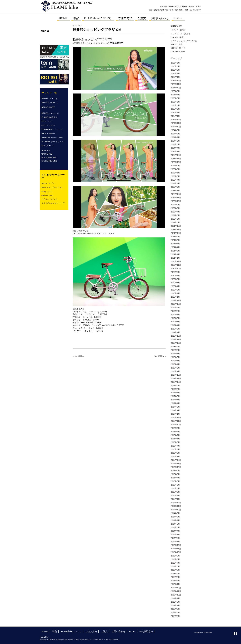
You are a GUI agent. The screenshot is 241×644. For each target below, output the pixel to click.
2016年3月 (175, 449)
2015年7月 (175, 478)
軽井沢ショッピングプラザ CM (184, 41)
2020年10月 (176, 269)
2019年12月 (176, 300)
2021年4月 (175, 247)
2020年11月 (176, 265)
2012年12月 (176, 588)
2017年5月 (175, 400)
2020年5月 (175, 283)
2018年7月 (175, 354)
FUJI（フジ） (47, 121)
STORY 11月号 (178, 48)
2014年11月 (176, 506)
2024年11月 (176, 123)
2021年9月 (175, 237)
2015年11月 (176, 464)
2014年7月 (175, 520)
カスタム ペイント (49, 199)
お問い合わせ (118, 631)
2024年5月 (175, 144)
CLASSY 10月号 (178, 52)
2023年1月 (175, 191)
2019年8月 (175, 311)
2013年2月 (175, 581)
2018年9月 (175, 347)
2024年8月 (175, 134)
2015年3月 (175, 492)
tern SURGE (47, 154)
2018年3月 (175, 368)
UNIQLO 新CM (178, 30)
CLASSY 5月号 (177, 37)
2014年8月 (175, 517)
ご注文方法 (91, 631)
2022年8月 (175, 208)
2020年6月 (175, 279)
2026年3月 (175, 70)
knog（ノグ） (47, 192)
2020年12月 (176, 261)
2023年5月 (175, 176)
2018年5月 (175, 361)
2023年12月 (176, 155)
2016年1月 (175, 457)
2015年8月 (175, 474)
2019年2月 (175, 332)
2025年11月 (176, 84)
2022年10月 (176, 201)
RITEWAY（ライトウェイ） (53, 142)
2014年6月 (175, 524)
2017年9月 (175, 386)
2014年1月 (175, 542)
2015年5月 (175, 485)
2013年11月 (176, 549)
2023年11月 (176, 159)
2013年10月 (176, 552)
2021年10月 (176, 233)
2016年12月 (176, 418)
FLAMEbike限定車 (49, 117)
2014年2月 (175, 538)
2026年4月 (175, 66)
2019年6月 (175, 318)
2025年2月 (175, 113)
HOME (45, 631)
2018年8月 (175, 350)
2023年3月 (175, 183)
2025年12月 (176, 81)
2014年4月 (175, 531)
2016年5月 (175, 442)
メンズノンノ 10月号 (180, 34)
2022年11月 (176, 198)
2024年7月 (175, 137)
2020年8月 (175, 276)
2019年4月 (175, 325)
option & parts (47, 195)
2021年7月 (175, 244)
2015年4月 (175, 488)
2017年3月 (175, 407)
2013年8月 (175, 559)
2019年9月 (175, 308)
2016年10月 (176, 425)
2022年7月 (175, 212)
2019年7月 (175, 315)
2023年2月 (175, 187)
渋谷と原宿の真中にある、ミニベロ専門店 (72, 3)
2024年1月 (175, 152)
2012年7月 (175, 605)
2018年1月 (175, 371)
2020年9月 (175, 272)
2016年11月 (176, 421)
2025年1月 (175, 116)
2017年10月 (176, 382)
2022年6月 (175, 215)
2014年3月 (175, 535)
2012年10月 (176, 595)
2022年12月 (176, 194)
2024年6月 (175, 141)
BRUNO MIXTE (48, 107)
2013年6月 (175, 566)
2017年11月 (176, 379)
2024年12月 (176, 120)
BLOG (132, 631)
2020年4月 (175, 286)
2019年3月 (175, 329)
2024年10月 (176, 127)
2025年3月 (175, 109)
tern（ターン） (48, 146)
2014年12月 (176, 503)
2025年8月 (175, 91)
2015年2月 (175, 496)
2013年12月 (176, 545)
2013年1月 (175, 584)
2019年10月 (176, 304)
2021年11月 (176, 230)
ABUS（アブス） (49, 183)
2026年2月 (175, 74)
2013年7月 (175, 563)
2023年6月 (175, 173)
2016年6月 (175, 439)
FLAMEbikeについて (71, 631)
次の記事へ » (160, 356)
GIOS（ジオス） (49, 125)
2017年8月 (175, 389)
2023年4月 (175, 180)
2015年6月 (175, 481)
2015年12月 (176, 460)
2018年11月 (176, 339)
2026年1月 (175, 77)
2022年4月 (175, 222)
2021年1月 (175, 258)
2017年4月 (175, 403)
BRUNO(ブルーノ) (49, 103)
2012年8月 (175, 602)
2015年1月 (175, 499)
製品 (55, 631)
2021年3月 (175, 251)
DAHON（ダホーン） (51, 113)
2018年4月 (175, 364)
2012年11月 (176, 591)
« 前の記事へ (79, 356)
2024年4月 (175, 148)
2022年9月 (175, 205)
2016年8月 (175, 432)
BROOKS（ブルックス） (52, 187)
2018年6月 (175, 357)
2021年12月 (176, 226)
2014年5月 (175, 527)
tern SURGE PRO (49, 157)
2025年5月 (175, 102)
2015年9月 (175, 471)
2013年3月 (175, 577)
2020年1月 (175, 297)
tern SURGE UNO (49, 161)
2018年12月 (176, 336)
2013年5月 (175, 570)
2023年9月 (175, 166)
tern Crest (46, 150)
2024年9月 (175, 130)
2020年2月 (175, 293)
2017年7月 (175, 393)
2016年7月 (175, 435)
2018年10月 (176, 343)
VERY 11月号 (177, 44)
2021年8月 (175, 240)
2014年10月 (176, 510)
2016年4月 (175, 446)
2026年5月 (175, 63)
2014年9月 (175, 513)
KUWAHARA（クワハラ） (53, 129)
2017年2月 (175, 410)
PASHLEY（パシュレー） (53, 138)
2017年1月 (175, 414)
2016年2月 (175, 453)
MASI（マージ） (49, 133)
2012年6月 (175, 609)
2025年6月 (175, 98)
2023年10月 (176, 162)
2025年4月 (175, 105)
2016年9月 (175, 428)
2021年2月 (175, 254)
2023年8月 (175, 169)
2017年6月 (175, 396)
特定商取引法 (146, 631)
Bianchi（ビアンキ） (50, 98)
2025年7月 (175, 95)
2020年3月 (175, 290)
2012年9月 (175, 598)
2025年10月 (176, 88)
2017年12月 (176, 375)
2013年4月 (175, 574)
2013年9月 (175, 556)
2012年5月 (175, 613)
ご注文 (104, 631)
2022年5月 (175, 219)
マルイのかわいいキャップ (53, 203)
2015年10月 (176, 467)
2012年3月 (175, 616)
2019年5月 (175, 322)
